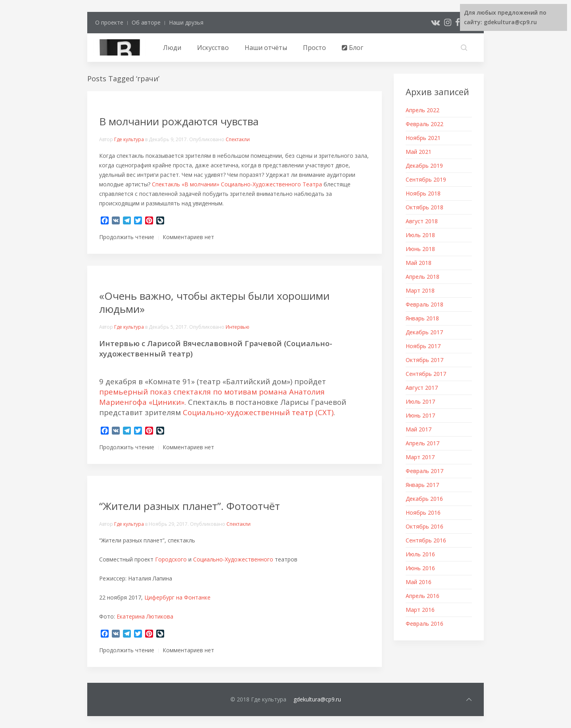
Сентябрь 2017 (426, 374)
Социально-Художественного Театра (271, 184)
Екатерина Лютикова (145, 616)
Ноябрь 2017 (423, 346)
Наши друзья (186, 22)
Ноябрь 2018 (423, 193)
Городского (171, 559)
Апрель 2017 (423, 443)
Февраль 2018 (424, 304)
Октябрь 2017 (424, 360)
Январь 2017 (422, 485)
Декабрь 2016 (424, 499)
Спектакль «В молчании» (186, 184)
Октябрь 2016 (424, 526)
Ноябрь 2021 (423, 138)
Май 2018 (419, 263)
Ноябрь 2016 (423, 512)
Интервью (238, 327)
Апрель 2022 (423, 110)
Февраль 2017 (424, 471)
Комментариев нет (188, 237)
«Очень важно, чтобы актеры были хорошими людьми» (214, 302)
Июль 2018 (420, 235)
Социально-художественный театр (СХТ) (258, 412)
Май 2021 (419, 152)
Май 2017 (419, 429)
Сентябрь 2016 (426, 540)
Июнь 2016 (420, 568)
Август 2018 (422, 221)
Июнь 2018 (420, 249)
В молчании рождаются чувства (179, 121)
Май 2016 (419, 582)
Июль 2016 (420, 554)
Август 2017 (422, 388)
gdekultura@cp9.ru (317, 699)
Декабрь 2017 (424, 332)
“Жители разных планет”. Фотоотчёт (190, 506)
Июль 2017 (420, 401)
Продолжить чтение (127, 237)
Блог (353, 48)
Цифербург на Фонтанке (177, 597)
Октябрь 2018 (424, 207)
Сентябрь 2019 (426, 179)
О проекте (109, 22)
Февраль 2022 (424, 124)
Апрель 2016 (423, 596)
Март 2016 (420, 610)
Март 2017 (420, 457)
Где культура (129, 139)
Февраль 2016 (424, 624)
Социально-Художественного (233, 559)
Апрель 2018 (423, 277)
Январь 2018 (422, 318)
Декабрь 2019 (424, 166)
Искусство (213, 48)
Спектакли (238, 139)
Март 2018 (420, 290)
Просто (314, 48)
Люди (172, 48)
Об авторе (146, 22)
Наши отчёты (266, 48)
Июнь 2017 (420, 415)
